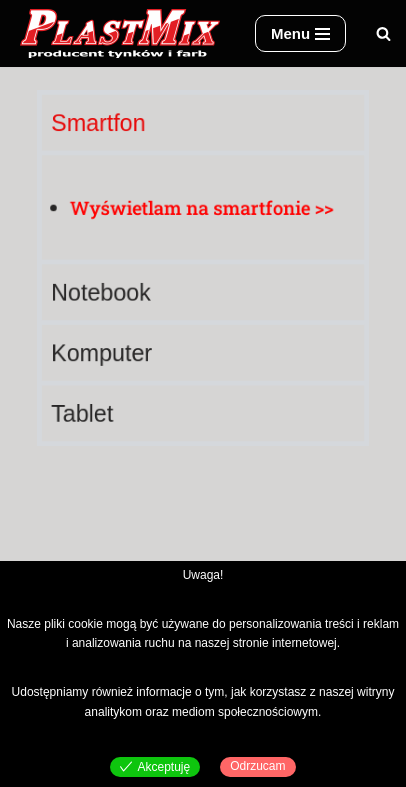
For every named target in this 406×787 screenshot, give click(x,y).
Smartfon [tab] (101, 126)
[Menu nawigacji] (300, 33)
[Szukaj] (383, 33)
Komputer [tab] (104, 350)
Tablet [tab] (85, 409)
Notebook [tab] (103, 291)
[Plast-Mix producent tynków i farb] (120, 33)
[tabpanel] (203, 207)
